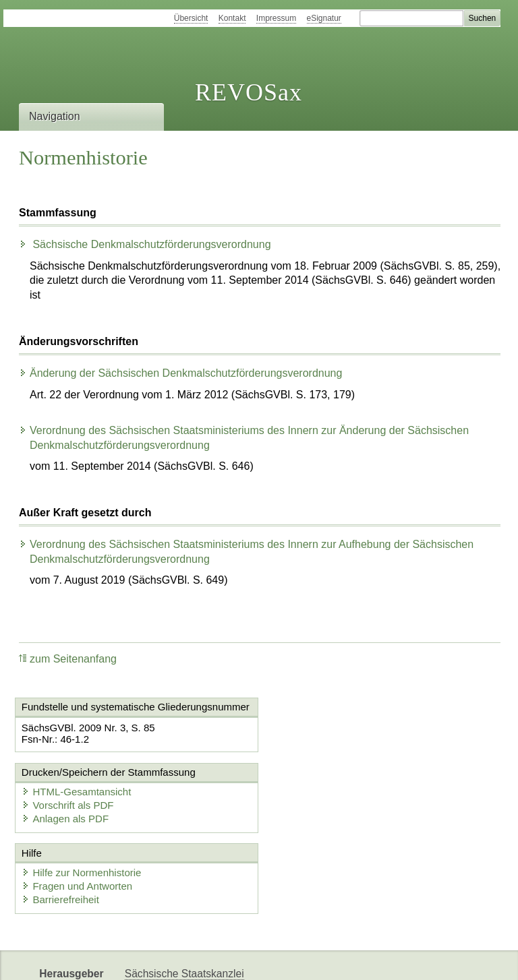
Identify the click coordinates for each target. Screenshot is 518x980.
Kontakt (232, 18)
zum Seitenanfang (68, 659)
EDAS (448, 958)
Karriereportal (388, 958)
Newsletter (318, 958)
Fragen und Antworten (78, 821)
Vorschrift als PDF (321, 740)
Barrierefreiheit (61, 834)
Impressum (276, 18)
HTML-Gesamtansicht (330, 727)
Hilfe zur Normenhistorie (82, 807)
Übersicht (191, 18)
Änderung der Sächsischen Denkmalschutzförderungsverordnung (180, 373)
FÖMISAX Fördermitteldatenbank (203, 958)
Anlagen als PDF (319, 754)
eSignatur (324, 18)
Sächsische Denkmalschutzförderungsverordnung (145, 244)
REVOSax (249, 92)
